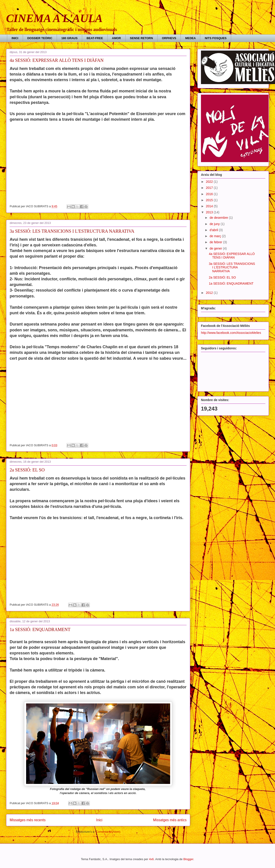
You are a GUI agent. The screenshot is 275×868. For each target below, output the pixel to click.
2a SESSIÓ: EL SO (27, 470)
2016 (210, 194)
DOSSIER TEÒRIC (40, 38)
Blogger (188, 859)
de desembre (219, 218)
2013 (210, 212)
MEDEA (190, 38)
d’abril (214, 230)
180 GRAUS (69, 38)
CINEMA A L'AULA (54, 18)
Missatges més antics (170, 820)
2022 (210, 182)
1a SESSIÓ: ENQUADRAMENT (40, 629)
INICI (15, 38)
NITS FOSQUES (216, 38)
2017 (210, 188)
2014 (210, 206)
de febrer (216, 242)
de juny (215, 224)
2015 (210, 200)
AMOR (116, 38)
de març (216, 236)
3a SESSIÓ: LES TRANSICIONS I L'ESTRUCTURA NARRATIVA (72, 231)
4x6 (151, 859)
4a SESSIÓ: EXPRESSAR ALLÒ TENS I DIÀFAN (57, 60)
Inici (99, 820)
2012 (210, 293)
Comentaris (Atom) (108, 832)
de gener (216, 248)
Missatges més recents (28, 820)
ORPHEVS (169, 38)
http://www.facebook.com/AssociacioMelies (231, 333)
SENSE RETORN (141, 38)
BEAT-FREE (95, 38)
